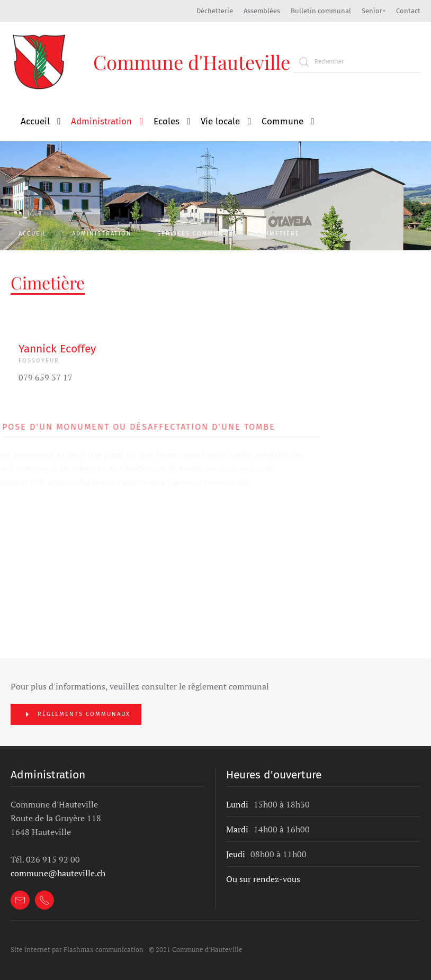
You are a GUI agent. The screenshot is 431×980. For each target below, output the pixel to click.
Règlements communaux (76, 714)
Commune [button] (282, 121)
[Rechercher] (357, 62)
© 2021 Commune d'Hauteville (196, 949)
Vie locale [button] (220, 121)
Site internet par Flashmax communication (77, 949)
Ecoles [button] (167, 121)
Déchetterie (215, 11)
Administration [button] (101, 121)
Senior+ (374, 11)
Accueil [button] (35, 121)
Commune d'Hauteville (192, 62)
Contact (408, 11)
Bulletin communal (321, 11)
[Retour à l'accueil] (40, 62)
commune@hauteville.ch (58, 873)
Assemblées (262, 11)
